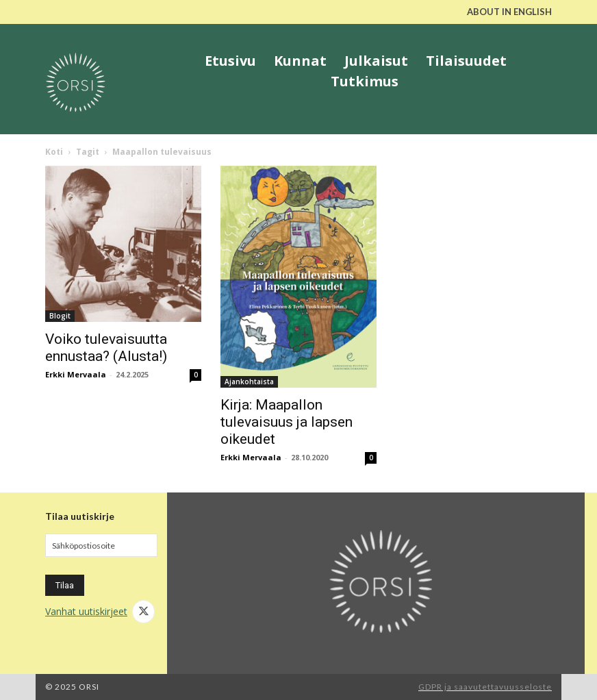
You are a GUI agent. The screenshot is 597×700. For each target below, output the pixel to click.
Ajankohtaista (249, 382)
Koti (54, 152)
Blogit (60, 316)
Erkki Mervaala (76, 374)
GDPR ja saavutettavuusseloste (485, 687)
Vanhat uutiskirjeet (86, 611)
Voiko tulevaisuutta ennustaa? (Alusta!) (106, 348)
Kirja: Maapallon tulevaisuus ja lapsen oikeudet (287, 422)
